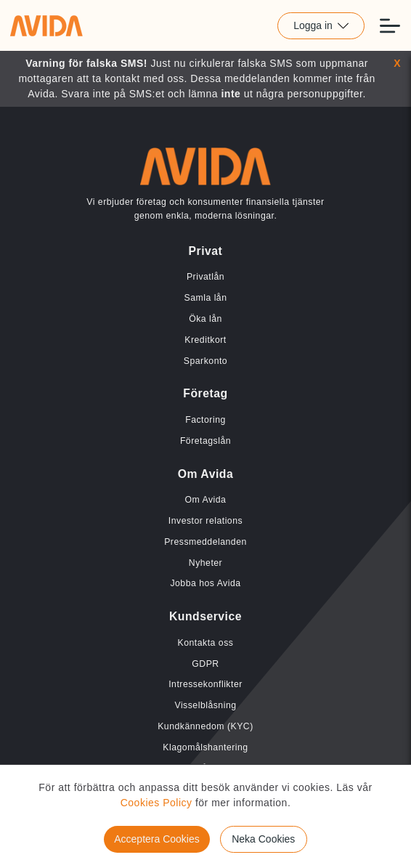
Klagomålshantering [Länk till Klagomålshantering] (205, 747)
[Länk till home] (46, 25)
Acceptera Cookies (157, 839)
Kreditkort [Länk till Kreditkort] (205, 340)
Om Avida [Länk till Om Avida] (206, 500)
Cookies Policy (156, 803)
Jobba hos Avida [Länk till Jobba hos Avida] (205, 583)
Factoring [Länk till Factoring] (206, 420)
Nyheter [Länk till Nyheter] (206, 563)
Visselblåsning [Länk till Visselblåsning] (205, 705)
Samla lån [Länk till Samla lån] (206, 298)
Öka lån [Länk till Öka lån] (206, 319)
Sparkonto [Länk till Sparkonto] (206, 361)
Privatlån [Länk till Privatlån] (206, 277)
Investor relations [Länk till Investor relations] (206, 521)
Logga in (321, 25)
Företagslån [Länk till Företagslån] (206, 441)
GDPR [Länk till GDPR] (205, 664)
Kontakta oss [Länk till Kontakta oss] (206, 643)
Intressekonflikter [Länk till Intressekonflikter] (206, 684)
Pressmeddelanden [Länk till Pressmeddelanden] (206, 542)
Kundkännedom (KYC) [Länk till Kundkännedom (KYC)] (206, 726)
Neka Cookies (263, 839)
